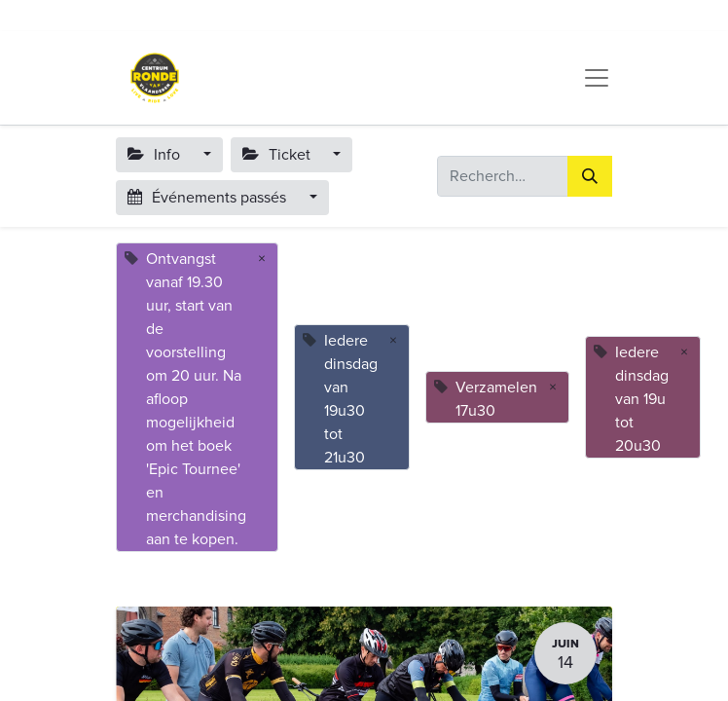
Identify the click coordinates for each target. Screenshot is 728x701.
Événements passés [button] (209, 198)
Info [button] (156, 155)
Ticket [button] (278, 155)
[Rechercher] (590, 176)
